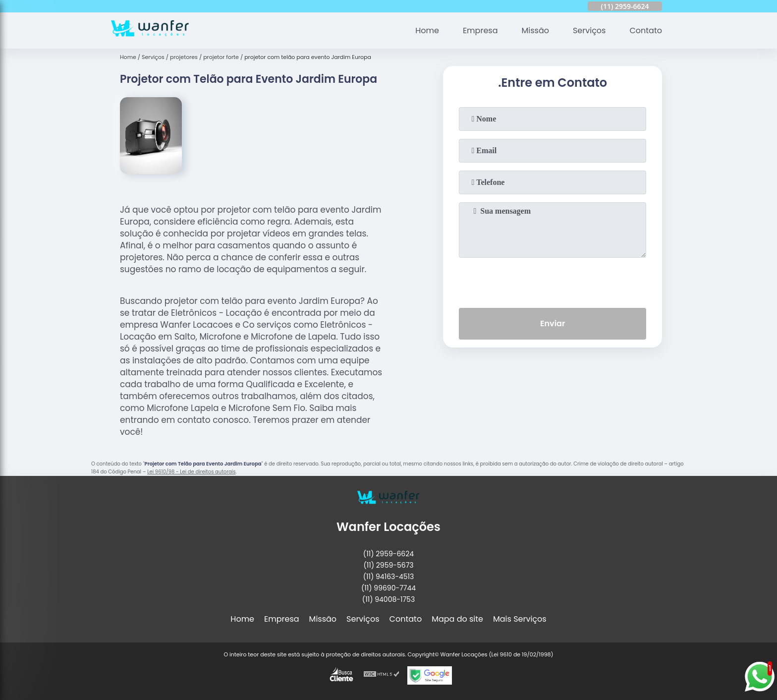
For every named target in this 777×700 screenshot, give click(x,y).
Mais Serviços (520, 619)
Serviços (589, 30)
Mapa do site (457, 619)
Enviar (553, 323)
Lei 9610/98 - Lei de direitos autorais (191, 472)
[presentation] (553, 281)
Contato (646, 30)
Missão (535, 30)
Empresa (480, 30)
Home (427, 30)
